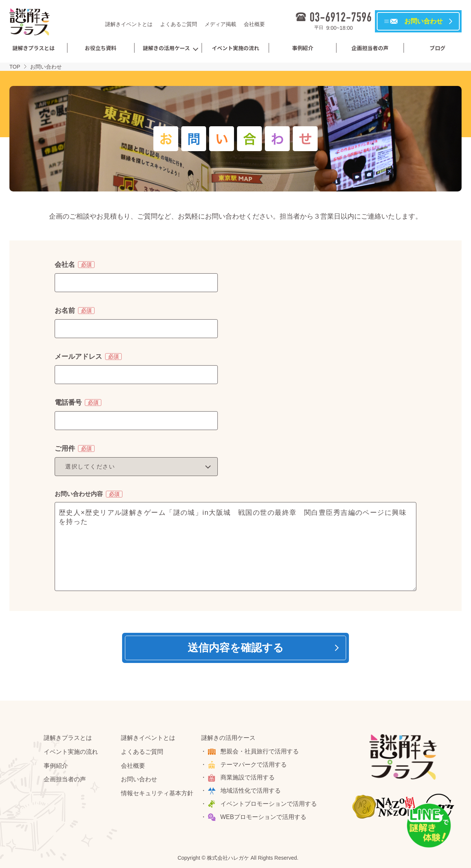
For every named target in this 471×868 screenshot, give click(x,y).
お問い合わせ (139, 779)
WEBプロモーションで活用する (263, 817)
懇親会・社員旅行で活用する (260, 751)
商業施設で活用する (248, 777)
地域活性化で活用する (251, 791)
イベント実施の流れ (236, 48)
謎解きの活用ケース (166, 48)
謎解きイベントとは (129, 24)
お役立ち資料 (101, 48)
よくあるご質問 (179, 24)
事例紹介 (303, 48)
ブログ (437, 48)
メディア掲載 (220, 24)
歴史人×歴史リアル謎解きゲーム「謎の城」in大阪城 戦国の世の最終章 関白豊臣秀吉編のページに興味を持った (236, 547)
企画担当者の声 (370, 48)
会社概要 (254, 24)
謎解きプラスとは (34, 48)
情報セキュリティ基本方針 (157, 793)
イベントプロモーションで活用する (269, 804)
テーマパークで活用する (254, 765)
